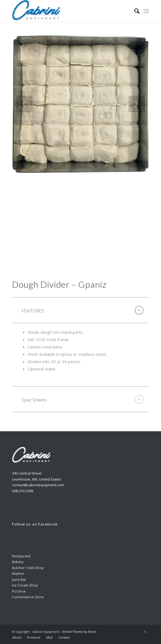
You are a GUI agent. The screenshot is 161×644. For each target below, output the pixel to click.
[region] (80, 355)
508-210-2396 (23, 491)
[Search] (134, 11)
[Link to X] (145, 631)
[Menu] (146, 11)
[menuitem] (134, 11)
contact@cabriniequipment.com (38, 485)
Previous (24, 104)
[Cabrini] (67, 11)
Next (137, 104)
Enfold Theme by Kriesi (79, 632)
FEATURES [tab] (83, 310)
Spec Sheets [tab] (83, 399)
